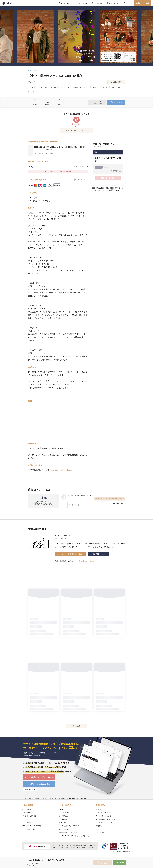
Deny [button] (119, 857)
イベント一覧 (47, 798)
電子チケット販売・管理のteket (31, 798)
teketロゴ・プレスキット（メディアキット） (74, 836)
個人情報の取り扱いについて (106, 819)
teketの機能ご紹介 (66, 819)
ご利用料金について (66, 816)
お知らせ (99, 829)
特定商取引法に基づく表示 (105, 823)
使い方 (25, 819)
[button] (19, 860)
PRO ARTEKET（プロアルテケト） (34, 826)
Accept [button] (129, 857)
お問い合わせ (100, 832)
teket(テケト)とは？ (66, 809)
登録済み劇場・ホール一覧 (68, 832)
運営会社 (99, 826)
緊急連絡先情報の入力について (76, 131)
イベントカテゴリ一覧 (30, 813)
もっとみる (32, 91)
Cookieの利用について (103, 816)
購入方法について (82, 179)
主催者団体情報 (116, 82)
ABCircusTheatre (62, 535)
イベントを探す (28, 809)
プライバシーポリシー (103, 813)
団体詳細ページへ (99, 554)
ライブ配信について (66, 823)
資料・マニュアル (65, 829)
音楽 (30, 71)
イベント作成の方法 (66, 813)
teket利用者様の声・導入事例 (69, 826)
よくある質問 (27, 823)
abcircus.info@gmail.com (61, 470)
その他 (36, 71)
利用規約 (99, 809)
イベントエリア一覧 (29, 816)
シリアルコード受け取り (30, 829)
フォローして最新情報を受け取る (70, 554)
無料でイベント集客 (142, 3)
